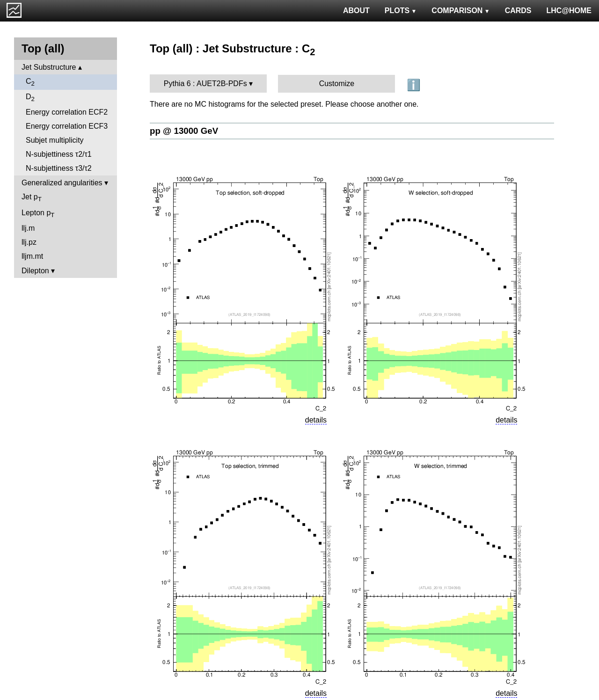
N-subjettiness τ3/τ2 (59, 168)
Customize (337, 84)
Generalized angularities (62, 183)
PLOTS (401, 11)
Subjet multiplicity (55, 140)
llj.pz (29, 242)
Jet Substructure (49, 67)
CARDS (518, 11)
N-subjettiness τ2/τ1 (59, 154)
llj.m (28, 228)
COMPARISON (460, 11)
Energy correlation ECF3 (67, 126)
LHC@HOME (569, 11)
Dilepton (35, 271)
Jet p (32, 198)
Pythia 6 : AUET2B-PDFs (205, 84)
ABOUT (356, 11)
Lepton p (38, 214)
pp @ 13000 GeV (184, 131)
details (316, 420)
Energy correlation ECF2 (67, 112)
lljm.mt (32, 256)
